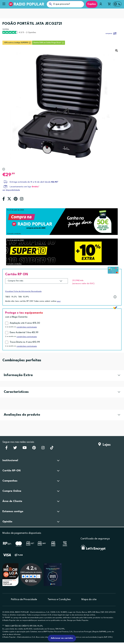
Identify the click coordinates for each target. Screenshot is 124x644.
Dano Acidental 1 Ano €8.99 (24, 333)
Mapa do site (89, 599)
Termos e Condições (59, 599)
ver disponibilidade (11, 190)
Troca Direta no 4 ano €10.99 (25, 342)
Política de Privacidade (24, 599)
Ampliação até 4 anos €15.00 (25, 323)
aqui (59, 301)
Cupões (92, 4)
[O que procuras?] (65, 4)
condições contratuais (27, 327)
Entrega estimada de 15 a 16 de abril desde (34, 182)
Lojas (104, 445)
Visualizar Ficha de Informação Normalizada (23, 291)
